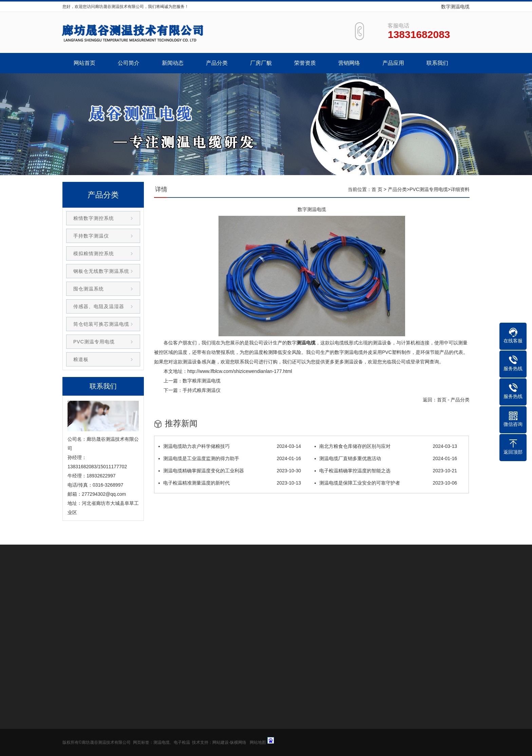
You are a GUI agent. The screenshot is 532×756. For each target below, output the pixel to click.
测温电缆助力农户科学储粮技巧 (230, 446)
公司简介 (129, 63)
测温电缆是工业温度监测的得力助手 (230, 458)
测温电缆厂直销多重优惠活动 (386, 458)
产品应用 (393, 63)
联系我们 (437, 63)
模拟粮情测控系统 (94, 253)
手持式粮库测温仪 (202, 390)
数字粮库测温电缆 (202, 381)
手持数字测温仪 (91, 236)
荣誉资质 (305, 63)
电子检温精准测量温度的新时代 (230, 483)
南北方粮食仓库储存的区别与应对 (386, 446)
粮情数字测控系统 (94, 218)
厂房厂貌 (261, 63)
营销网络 (349, 63)
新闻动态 (173, 63)
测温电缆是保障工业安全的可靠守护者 (386, 483)
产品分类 (217, 63)
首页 (442, 400)
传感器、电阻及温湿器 (99, 306)
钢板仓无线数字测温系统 (101, 271)
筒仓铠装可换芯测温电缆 (101, 324)
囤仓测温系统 (89, 289)
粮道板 (81, 359)
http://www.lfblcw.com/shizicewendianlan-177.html (240, 371)
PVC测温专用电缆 (429, 189)
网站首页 (84, 63)
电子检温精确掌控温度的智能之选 (386, 471)
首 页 (377, 189)
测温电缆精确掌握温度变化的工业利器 (230, 471)
